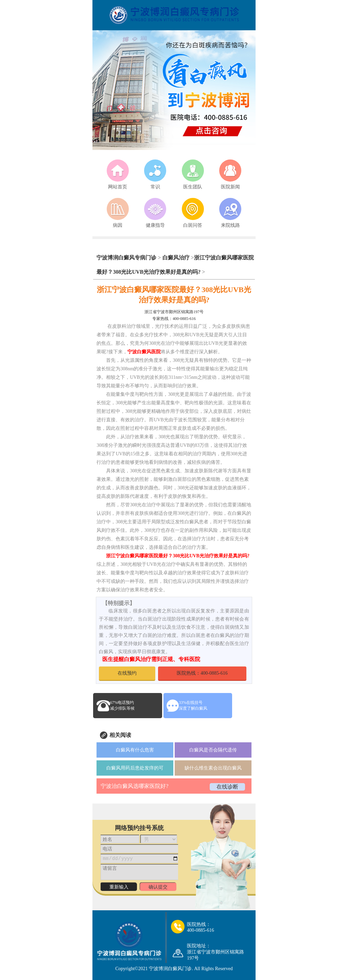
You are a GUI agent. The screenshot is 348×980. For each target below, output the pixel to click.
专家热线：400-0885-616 (174, 319)
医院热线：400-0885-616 (202, 673)
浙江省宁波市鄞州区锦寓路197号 (174, 312)
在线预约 (127, 673)
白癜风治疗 (176, 258)
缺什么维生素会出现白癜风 (213, 768)
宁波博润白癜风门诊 (170, 969)
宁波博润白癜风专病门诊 (127, 258)
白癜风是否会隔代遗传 (213, 750)
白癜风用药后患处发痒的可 (135, 768)
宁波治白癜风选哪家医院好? (134, 786)
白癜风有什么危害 (135, 750)
